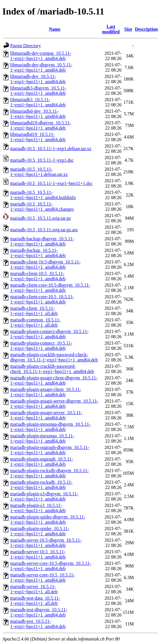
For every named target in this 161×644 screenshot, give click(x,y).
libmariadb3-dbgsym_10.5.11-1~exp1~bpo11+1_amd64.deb (38, 91)
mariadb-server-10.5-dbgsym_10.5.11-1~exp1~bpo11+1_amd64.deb (46, 543)
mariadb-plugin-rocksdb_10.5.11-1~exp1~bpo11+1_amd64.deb (41, 485)
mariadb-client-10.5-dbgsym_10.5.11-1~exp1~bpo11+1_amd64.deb (45, 264)
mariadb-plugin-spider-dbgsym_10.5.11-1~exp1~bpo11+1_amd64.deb (48, 520)
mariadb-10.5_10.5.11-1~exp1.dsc (42, 160)
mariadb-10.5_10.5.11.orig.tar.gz (41, 218)
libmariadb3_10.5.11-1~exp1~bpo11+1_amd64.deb (38, 102)
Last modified (111, 29)
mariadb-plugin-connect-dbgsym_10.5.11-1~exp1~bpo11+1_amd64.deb (49, 334)
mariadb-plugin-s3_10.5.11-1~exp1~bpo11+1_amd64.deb (38, 508)
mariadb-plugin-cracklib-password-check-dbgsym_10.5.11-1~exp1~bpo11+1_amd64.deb (54, 357)
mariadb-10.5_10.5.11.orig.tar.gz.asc (44, 230)
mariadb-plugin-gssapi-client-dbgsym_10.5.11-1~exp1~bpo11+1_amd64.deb (54, 380)
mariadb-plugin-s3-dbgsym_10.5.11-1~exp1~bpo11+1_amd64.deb (44, 496)
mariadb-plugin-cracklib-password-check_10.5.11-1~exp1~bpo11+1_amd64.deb (52, 369)
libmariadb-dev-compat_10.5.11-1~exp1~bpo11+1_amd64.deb (41, 56)
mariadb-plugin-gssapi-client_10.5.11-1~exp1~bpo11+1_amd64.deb (46, 392)
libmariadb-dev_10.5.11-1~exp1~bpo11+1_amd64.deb (38, 79)
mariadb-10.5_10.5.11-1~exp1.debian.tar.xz (51, 149)
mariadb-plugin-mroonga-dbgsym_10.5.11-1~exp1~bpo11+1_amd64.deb (50, 427)
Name (55, 29)
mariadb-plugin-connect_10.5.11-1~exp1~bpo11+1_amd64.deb (41, 346)
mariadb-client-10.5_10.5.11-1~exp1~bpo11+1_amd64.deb (38, 276)
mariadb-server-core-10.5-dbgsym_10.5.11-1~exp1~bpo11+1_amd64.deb (51, 566)
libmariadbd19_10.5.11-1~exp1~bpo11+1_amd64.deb (38, 137)
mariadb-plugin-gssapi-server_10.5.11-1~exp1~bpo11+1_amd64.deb (46, 415)
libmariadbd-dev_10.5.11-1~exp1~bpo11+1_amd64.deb (38, 114)
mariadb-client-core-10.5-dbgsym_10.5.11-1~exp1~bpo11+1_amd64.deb (50, 288)
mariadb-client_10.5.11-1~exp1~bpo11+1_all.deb (34, 311)
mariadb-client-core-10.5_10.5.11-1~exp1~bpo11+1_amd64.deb (42, 299)
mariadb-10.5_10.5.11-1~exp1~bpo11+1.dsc (51, 183)
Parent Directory (25, 46)
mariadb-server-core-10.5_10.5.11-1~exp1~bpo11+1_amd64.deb (42, 577)
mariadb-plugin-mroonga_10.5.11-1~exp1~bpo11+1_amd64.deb (42, 438)
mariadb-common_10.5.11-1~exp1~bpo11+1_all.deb (35, 322)
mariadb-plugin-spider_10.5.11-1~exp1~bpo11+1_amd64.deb (40, 531)
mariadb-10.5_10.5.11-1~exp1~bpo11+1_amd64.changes (42, 207)
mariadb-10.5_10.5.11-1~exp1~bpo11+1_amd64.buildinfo (43, 195)
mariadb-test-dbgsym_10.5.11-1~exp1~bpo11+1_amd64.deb (39, 612)
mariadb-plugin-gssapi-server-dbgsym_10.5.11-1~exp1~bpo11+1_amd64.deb (54, 404)
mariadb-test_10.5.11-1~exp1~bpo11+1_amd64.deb (38, 624)
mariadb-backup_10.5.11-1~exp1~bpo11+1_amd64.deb (38, 253)
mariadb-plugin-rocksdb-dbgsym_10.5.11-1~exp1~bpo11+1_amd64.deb (49, 473)
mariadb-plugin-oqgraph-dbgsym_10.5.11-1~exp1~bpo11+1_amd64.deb (50, 450)
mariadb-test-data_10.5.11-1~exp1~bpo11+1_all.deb (35, 601)
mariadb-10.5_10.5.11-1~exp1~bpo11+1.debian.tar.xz (39, 172)
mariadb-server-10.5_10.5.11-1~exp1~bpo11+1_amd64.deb (38, 554)
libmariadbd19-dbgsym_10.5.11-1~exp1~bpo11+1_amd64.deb (41, 125)
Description (146, 29)
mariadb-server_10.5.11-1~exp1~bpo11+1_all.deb (34, 589)
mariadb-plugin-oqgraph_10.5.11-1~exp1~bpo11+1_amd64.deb (42, 462)
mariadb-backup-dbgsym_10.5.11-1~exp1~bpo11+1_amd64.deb (42, 241)
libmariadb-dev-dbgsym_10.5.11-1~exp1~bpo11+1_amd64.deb (41, 67)
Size (128, 29)
